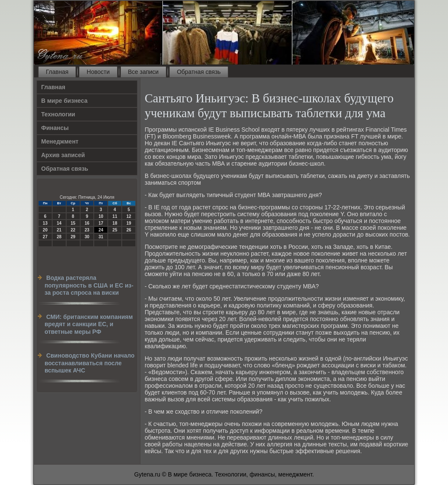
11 (115, 216)
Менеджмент (60, 141)
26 (129, 230)
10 (101, 216)
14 (59, 223)
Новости (98, 72)
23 (87, 230)
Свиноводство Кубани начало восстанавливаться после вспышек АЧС (90, 363)
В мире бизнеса (64, 101)
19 (129, 223)
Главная (57, 72)
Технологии (58, 114)
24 (101, 230)
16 (87, 223)
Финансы (55, 128)
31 (101, 237)
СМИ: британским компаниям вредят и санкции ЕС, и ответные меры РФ (89, 324)
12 (129, 216)
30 (87, 237)
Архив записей (63, 155)
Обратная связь (199, 72)
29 (73, 237)
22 (73, 230)
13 (45, 223)
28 (59, 237)
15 (73, 223)
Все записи (143, 72)
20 (45, 230)
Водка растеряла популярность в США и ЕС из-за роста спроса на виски (89, 285)
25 (115, 230)
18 (115, 223)
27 (45, 237)
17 (101, 223)
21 (59, 230)
